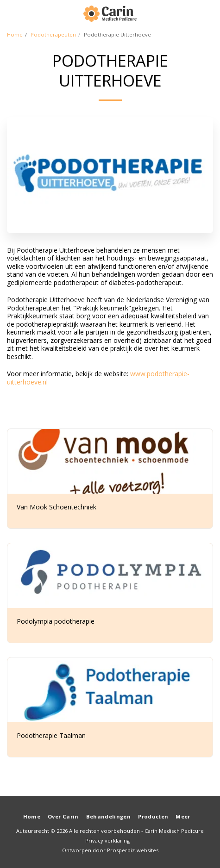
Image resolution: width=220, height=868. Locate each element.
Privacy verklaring (107, 840)
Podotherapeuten (53, 34)
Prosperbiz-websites (133, 850)
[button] (10, 13)
